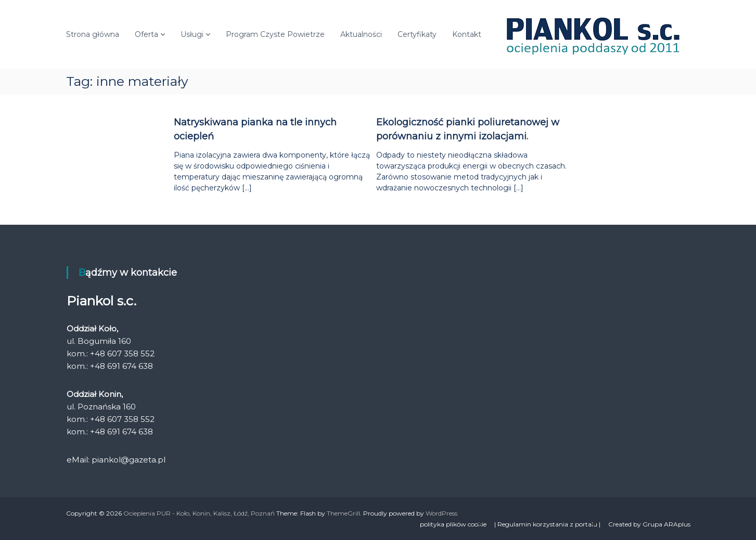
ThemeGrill (343, 513)
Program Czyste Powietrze (275, 34)
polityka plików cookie (453, 524)
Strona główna (93, 34)
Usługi (192, 34)
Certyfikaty (417, 34)
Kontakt (467, 34)
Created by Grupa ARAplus (649, 524)
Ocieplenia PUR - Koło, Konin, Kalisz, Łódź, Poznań (199, 513)
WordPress (441, 513)
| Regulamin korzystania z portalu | (547, 524)
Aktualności (361, 34)
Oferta (146, 34)
